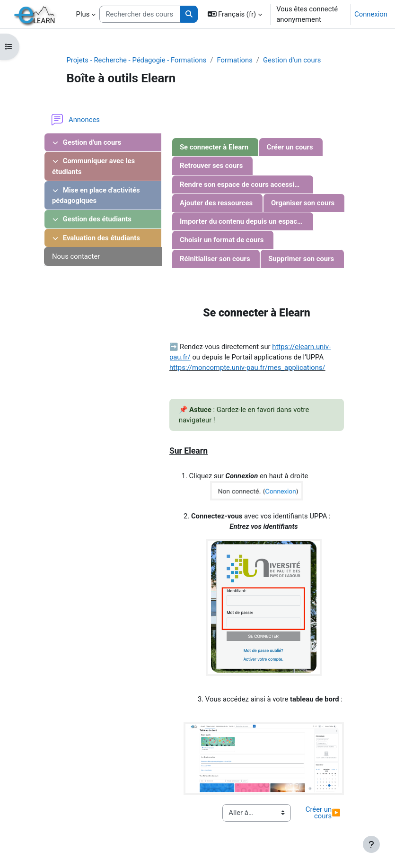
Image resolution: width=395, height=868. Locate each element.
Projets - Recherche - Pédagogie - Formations (136, 60)
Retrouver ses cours (211, 166)
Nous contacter (76, 256)
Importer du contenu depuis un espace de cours (247, 221)
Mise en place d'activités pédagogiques (96, 195)
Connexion (371, 14)
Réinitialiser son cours (215, 259)
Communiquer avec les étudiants (93, 166)
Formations (234, 60)
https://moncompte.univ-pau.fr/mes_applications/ (247, 368)
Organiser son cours (303, 203)
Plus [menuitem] (83, 14)
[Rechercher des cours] (140, 14)
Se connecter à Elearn (214, 147)
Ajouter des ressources (216, 203)
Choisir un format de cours (222, 240)
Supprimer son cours (301, 259)
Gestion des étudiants (92, 219)
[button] (235, 14)
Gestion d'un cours (292, 60)
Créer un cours (290, 147)
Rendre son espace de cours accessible (242, 184)
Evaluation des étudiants (96, 238)
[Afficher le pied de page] (371, 844)
